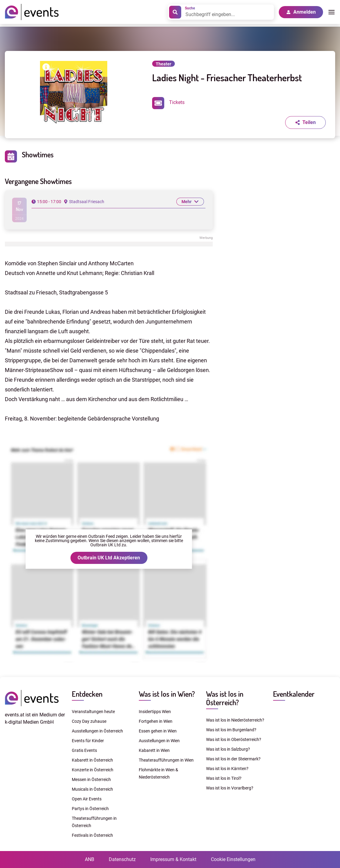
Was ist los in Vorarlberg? (230, 788)
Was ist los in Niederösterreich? (235, 720)
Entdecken (87, 694)
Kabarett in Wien (154, 750)
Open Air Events (87, 799)
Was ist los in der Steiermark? (233, 759)
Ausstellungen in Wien (159, 741)
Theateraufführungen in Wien (166, 760)
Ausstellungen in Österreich (97, 731)
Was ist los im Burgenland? (231, 730)
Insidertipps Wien (155, 712)
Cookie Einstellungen (233, 859)
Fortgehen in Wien (156, 721)
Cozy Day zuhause (89, 721)
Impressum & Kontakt (173, 859)
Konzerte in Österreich (93, 770)
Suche (190, 8)
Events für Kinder (88, 741)
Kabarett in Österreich (92, 760)
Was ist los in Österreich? (225, 698)
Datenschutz (122, 859)
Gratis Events (84, 750)
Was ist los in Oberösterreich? (234, 739)
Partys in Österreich (90, 809)
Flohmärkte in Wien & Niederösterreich (158, 773)
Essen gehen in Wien (158, 731)
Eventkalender (294, 694)
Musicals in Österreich (92, 789)
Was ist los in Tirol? (224, 778)
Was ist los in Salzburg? (228, 749)
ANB (90, 859)
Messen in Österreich (91, 779)
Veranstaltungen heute (93, 712)
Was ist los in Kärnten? (227, 769)
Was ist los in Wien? (167, 694)
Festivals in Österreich (92, 835)
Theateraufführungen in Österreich (94, 822)
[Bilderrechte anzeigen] (46, 68)
